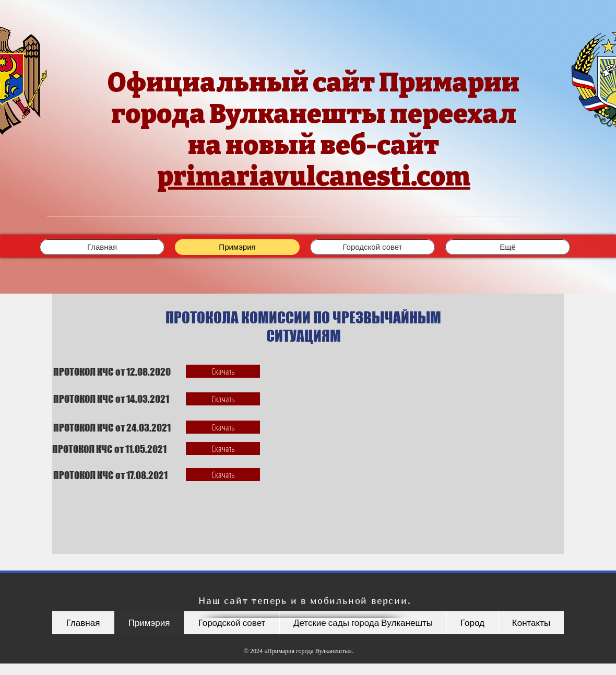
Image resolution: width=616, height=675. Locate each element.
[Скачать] (223, 371)
